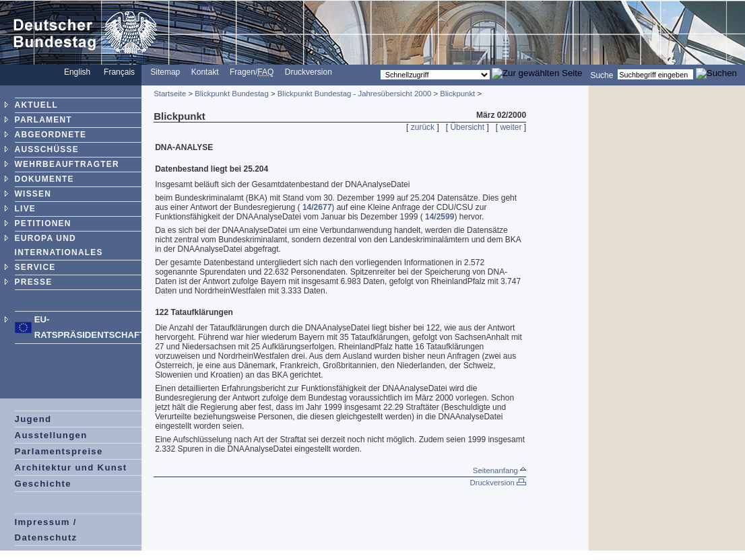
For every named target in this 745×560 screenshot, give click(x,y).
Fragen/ (252, 72)
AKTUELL (36, 105)
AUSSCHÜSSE (47, 149)
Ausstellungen (51, 435)
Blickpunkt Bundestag (232, 94)
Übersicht (467, 127)
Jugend (33, 419)
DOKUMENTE (44, 179)
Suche (602, 75)
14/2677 (317, 207)
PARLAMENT (43, 120)
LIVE (25, 209)
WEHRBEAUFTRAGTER (67, 164)
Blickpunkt (457, 94)
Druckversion (309, 72)
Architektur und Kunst (71, 467)
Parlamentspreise (59, 451)
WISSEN (33, 194)
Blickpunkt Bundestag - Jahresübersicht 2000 (355, 94)
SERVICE (35, 267)
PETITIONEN (43, 223)
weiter (511, 127)
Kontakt (205, 72)
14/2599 (440, 217)
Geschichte (43, 484)
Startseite (170, 94)
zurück (423, 127)
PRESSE (34, 282)
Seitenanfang (499, 470)
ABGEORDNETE (51, 135)
